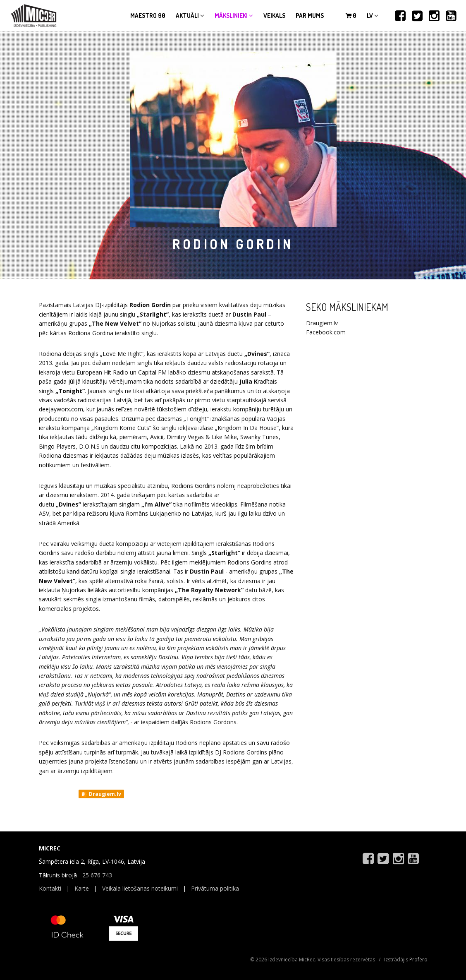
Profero (418, 960)
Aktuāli (190, 16)
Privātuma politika (215, 888)
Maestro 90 (148, 16)
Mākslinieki (234, 16)
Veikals (274, 16)
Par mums (310, 16)
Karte (82, 888)
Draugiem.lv (101, 794)
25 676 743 (97, 875)
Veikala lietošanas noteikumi (140, 888)
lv (373, 16)
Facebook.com (326, 332)
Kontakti (50, 888)
